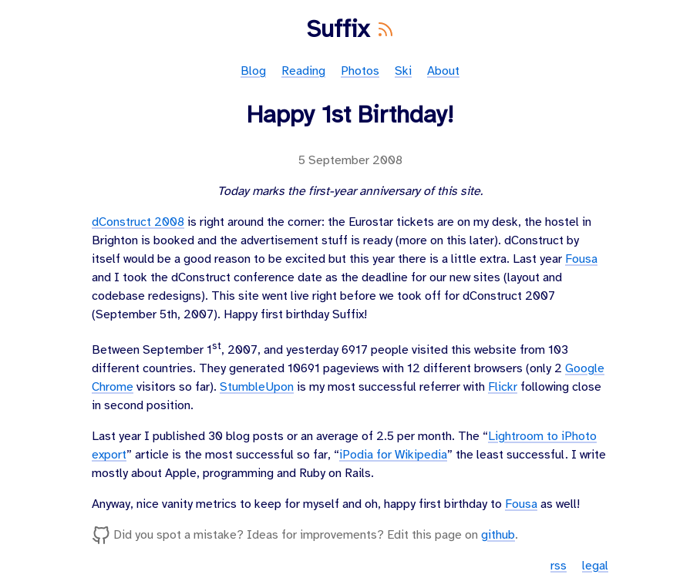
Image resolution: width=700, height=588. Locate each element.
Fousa (581, 259)
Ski (403, 71)
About (443, 71)
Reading (303, 71)
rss (559, 566)
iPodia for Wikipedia (393, 455)
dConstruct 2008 (138, 222)
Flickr (503, 387)
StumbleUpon (257, 387)
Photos (360, 71)
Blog (253, 71)
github (498, 535)
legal (595, 566)
